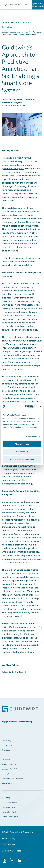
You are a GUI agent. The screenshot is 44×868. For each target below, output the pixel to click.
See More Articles (11, 665)
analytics (13, 222)
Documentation (8, 755)
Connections (7, 745)
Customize (22, 452)
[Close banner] (40, 406)
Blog (25, 22)
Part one (14, 627)
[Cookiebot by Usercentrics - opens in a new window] (26, 407)
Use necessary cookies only (22, 459)
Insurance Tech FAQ (10, 769)
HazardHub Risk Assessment (13, 779)
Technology (7, 27)
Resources (15, 22)
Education (6, 760)
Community (6, 741)
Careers (5, 736)
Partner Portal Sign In (10, 817)
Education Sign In (9, 807)
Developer (6, 750)
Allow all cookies (22, 444)
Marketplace (7, 774)
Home (5, 22)
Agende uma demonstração (38, 5)
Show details (31, 436)
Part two (29, 634)
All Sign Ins (9, 798)
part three (31, 638)
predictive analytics (13, 168)
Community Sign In (9, 802)
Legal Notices (9, 844)
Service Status (7, 783)
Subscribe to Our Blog (13, 672)
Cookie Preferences (11, 851)
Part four (7, 645)
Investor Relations (9, 764)
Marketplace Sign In (9, 812)
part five (22, 645)
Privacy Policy (9, 838)
